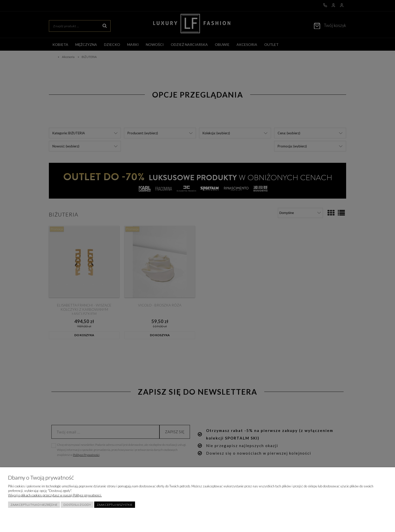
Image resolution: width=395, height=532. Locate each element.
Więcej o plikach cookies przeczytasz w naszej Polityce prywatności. (55, 495)
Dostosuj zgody (77, 505)
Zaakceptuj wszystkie (115, 505)
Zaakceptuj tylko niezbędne (34, 505)
